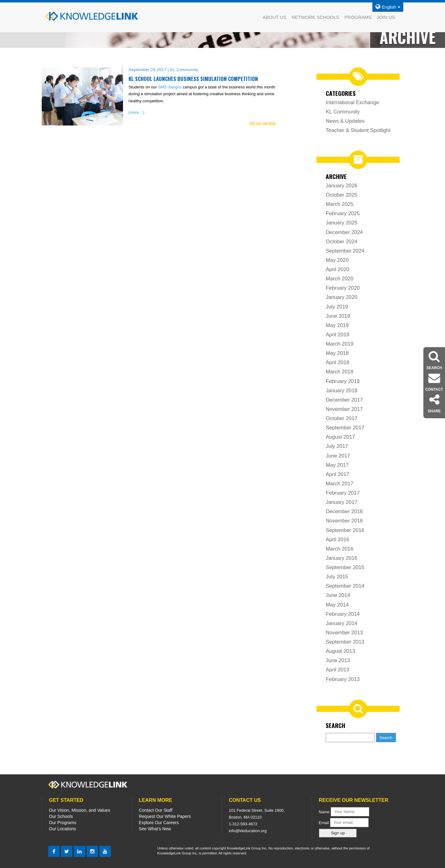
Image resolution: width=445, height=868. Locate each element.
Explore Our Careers (159, 823)
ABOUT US (274, 17)
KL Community (343, 112)
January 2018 (341, 391)
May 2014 (337, 605)
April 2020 (337, 269)
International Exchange (352, 102)
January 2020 (341, 297)
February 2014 (343, 614)
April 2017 (337, 474)
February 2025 (343, 213)
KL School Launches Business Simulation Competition (193, 79)
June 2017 (338, 456)
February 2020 (343, 288)
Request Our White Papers (165, 816)
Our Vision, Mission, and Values (79, 810)
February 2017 (343, 493)
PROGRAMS (358, 17)
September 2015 (345, 567)
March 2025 (339, 204)
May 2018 (337, 353)
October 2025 (341, 195)
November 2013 (344, 633)
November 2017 (344, 409)
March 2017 (339, 484)
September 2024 (345, 251)
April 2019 (337, 335)
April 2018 (337, 362)
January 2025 (341, 223)
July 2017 (337, 446)
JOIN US (386, 17)
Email (324, 822)
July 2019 (337, 307)
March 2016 (339, 549)
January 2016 (341, 558)
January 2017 (341, 502)
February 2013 (343, 679)
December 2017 (344, 400)
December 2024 (344, 232)
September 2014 (345, 586)
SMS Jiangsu (170, 87)
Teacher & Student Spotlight (358, 130)
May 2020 (337, 260)
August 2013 (340, 651)
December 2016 (344, 511)
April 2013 (337, 670)
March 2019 (339, 344)
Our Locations (62, 829)
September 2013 (345, 642)
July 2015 (337, 577)
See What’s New (155, 829)
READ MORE (263, 124)
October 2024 (341, 242)
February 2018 (343, 381)
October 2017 (341, 418)
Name (324, 812)
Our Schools (61, 816)
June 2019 (338, 316)
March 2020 (339, 279)
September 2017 (345, 428)
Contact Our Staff (156, 810)
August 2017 (340, 437)
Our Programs (62, 823)
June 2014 (338, 595)
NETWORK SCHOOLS (315, 17)
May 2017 (337, 465)
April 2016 (337, 540)
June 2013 (338, 660)
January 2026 (341, 186)
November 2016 (344, 521)
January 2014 (341, 623)
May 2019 (337, 325)
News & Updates (345, 121)
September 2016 (345, 530)
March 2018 (339, 372)
